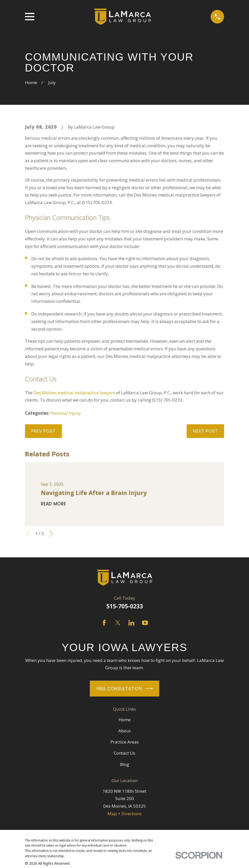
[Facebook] (104, 623)
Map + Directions (124, 814)
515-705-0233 (125, 606)
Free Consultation (125, 689)
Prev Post (43, 431)
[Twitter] (118, 623)
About (124, 731)
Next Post (205, 431)
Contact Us (124, 753)
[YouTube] (145, 623)
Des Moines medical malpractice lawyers (74, 393)
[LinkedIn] (131, 623)
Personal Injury (66, 413)
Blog (125, 764)
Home (125, 720)
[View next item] (51, 534)
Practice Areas (125, 742)
